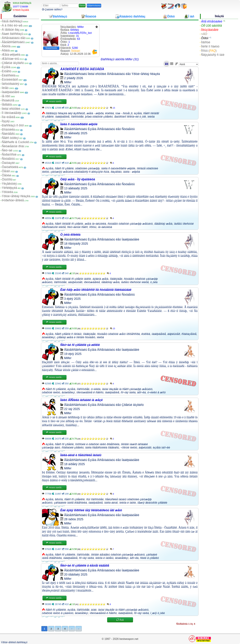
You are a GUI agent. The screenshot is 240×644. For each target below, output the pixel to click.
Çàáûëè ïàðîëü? (52, 9)
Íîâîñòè (206, 42)
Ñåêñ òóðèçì (10, 138)
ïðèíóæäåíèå (92, 282)
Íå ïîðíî (6, 96)
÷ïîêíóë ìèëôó (129, 448)
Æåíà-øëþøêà (11, 55)
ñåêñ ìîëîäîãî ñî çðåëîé (69, 224)
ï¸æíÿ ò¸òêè (158, 613)
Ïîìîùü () (209, 51)
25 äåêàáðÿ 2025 (76, 133)
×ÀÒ (204, 34)
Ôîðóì (205, 38)
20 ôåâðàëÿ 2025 (76, 575)
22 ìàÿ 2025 (72, 409)
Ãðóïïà (6, 46)
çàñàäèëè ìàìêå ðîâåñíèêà (70, 503)
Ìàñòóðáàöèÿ (10, 84)
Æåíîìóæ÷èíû (10, 59)
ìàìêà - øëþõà (132, 172)
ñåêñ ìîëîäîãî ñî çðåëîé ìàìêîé (73, 279)
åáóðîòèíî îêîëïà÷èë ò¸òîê (130, 117)
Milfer (68, 82)
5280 (75, 48)
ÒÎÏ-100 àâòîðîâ (211, 26)
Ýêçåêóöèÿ (9, 184)
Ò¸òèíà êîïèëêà (70, 235)
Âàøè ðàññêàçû (12, 34)
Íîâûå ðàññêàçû (12, 21)
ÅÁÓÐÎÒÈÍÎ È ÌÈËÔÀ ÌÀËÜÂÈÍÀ (82, 69)
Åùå (120, 620)
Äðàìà (6, 50)
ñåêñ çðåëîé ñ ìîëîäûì (68, 334)
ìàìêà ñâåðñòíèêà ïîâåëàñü (102, 448)
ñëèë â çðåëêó (150, 558)
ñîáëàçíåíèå (189, 334)
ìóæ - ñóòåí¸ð (124, 113)
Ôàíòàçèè (8, 163)
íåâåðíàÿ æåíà (163, 224)
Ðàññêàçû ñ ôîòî (13, 125)
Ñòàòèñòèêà (51, 48)
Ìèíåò (5, 88)
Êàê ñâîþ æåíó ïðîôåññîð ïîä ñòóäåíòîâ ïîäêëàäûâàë (96, 290)
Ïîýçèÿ (6, 121)
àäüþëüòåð (75, 282)
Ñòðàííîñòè (9, 155)
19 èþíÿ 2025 (73, 354)
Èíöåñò (7, 71)
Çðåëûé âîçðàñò (13, 63)
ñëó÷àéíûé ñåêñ (77, 227)
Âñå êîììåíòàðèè (212, 21)
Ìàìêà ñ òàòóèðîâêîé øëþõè (79, 124)
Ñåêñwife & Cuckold (15, 142)
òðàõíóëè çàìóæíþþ (87, 168)
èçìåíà (138, 113)
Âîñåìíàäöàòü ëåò (14, 38)
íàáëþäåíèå (62, 117)
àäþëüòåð (174, 334)
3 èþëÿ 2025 (72, 299)
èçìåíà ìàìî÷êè (161, 448)
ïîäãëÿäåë (116, 279)
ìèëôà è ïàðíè (128, 503)
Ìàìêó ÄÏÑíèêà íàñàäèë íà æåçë (81, 400)
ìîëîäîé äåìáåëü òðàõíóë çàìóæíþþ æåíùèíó (118, 555)
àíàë (94, 610)
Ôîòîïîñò (7, 180)
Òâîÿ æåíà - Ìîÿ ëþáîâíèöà (78, 179)
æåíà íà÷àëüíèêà (95, 224)
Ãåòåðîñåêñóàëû (13, 42)
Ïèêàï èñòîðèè (11, 109)
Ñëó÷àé (7, 150)
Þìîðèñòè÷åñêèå (13, 200)
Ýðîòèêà (7, 192)
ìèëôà (151, 117)
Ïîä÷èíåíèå (8, 117)
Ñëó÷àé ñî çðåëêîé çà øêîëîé (80, 345)
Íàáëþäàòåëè (11, 92)
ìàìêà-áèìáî (111, 503)
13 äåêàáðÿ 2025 (76, 188)
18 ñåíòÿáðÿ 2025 (76, 244)
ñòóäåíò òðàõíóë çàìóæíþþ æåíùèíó (130, 224)
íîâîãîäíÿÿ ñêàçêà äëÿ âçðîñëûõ (65, 113)
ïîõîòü (93, 227)
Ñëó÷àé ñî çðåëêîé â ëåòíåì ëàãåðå (85, 566)
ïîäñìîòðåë (77, 117)
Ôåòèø (6, 175)
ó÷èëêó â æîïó (156, 392)
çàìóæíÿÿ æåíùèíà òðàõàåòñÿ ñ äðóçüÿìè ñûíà (80, 172)
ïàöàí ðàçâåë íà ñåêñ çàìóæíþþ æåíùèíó (127, 389)
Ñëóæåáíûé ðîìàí (13, 146)
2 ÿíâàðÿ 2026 (74, 78)
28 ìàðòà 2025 (74, 519)
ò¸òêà (154, 282)
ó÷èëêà (96, 389)
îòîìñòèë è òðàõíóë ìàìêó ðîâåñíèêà (97, 444)
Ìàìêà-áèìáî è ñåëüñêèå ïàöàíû (81, 455)
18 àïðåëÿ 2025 (74, 464)
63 (78, 39)
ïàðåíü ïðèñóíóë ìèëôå (135, 282)
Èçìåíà (6, 67)
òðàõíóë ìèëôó (51, 392)
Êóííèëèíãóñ (10, 80)
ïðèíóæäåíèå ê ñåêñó (90, 392)
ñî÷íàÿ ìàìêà (128, 392)
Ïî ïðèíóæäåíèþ (11, 113)
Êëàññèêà (9, 75)
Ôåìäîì (6, 171)
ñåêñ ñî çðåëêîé (56, 389)
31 (77, 36)
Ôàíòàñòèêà (10, 167)
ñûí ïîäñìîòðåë (95, 499)
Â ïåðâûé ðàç (11, 30)
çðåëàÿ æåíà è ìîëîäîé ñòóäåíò (76, 337)
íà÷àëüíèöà (105, 227)
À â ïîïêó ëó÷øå (12, 25)
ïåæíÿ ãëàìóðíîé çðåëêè (152, 503)
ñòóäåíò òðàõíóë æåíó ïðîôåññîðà (118, 334)
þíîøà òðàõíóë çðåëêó (99, 117)
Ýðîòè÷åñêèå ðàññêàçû (14, 642)
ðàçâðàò (116, 172)
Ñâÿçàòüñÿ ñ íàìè (213, 55)
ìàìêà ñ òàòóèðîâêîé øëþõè (118, 168)
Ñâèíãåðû (8, 134)
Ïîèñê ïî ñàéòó (210, 46)
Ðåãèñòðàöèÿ (94, 6)
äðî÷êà (141, 392)
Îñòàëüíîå (8, 100)
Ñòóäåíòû (8, 159)
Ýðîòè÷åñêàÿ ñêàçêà (16, 196)
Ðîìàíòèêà (8, 130)
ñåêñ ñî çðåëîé (64, 168)
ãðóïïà (59, 499)
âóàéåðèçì (49, 337)
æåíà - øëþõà (95, 113)
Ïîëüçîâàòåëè (210, 30)
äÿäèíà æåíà (100, 279)
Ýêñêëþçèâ (9, 188)
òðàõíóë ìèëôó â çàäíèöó (58, 613)
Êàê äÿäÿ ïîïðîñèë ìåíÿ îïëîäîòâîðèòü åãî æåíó (91, 510)
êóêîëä (109, 113)
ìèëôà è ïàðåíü (104, 558)
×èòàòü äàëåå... (54, 102)
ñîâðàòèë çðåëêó (73, 448)
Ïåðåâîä (7, 105)
